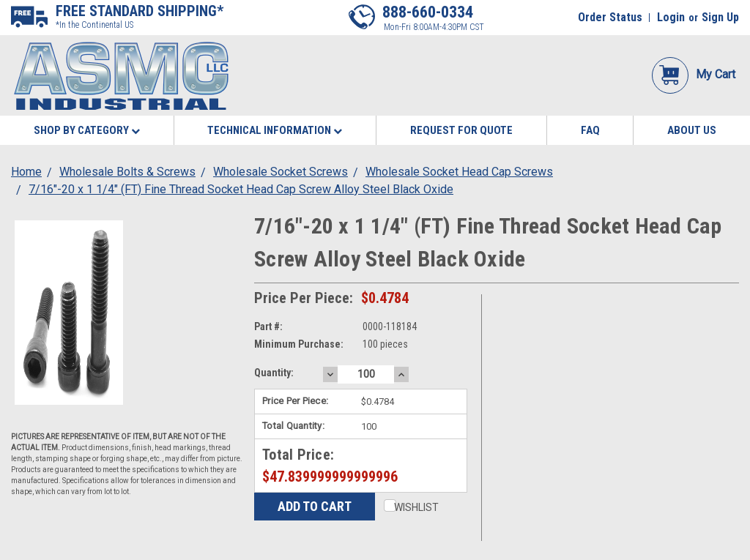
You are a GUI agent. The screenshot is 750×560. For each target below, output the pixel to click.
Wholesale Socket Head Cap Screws (459, 172)
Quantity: (274, 373)
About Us (692, 130)
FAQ (590, 130)
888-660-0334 (428, 12)
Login (671, 17)
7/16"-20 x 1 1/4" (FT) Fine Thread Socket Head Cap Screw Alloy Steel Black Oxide (241, 189)
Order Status (610, 17)
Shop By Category (87, 130)
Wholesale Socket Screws (281, 172)
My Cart (694, 74)
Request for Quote (461, 130)
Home (26, 172)
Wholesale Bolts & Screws (127, 172)
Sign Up (720, 17)
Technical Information (275, 130)
